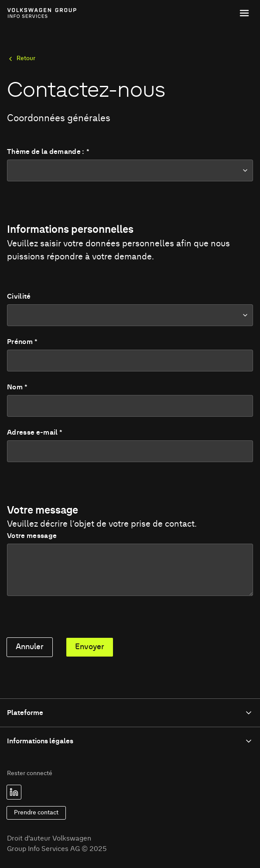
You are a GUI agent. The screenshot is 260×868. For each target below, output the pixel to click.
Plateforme (130, 713)
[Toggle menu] (244, 13)
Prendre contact (36, 813)
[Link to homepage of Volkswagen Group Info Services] (26, 13)
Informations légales (130, 741)
